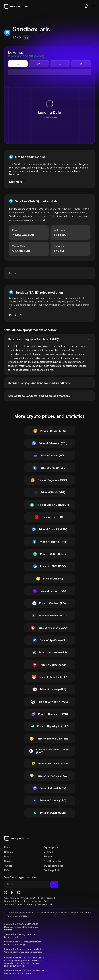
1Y (81, 64)
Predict (16, 315)
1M (60, 64)
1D (18, 64)
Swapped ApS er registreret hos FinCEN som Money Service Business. (25, 972)
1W (39, 64)
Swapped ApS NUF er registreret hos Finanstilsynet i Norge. (23, 943)
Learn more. (21, 916)
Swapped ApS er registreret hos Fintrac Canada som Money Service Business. (25, 950)
